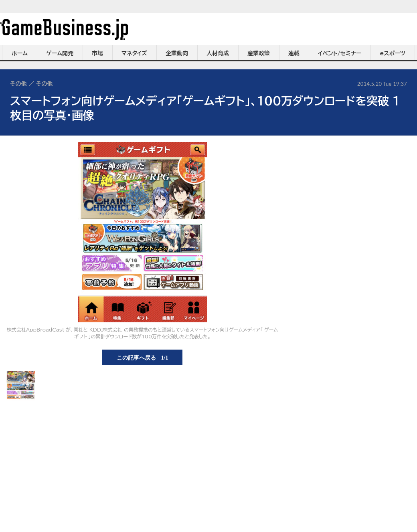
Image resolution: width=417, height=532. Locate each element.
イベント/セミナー (340, 53)
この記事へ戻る (143, 357)
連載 (294, 53)
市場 (97, 53)
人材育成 (218, 53)
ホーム (20, 53)
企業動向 (177, 53)
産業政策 (259, 53)
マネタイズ (134, 53)
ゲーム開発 (60, 53)
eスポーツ (393, 53)
